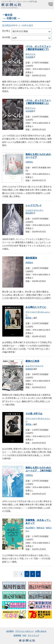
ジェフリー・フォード (34, 366)
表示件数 (6, 37)
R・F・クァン (31, 54)
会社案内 (10, 631)
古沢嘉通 (29, 57)
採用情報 (17, 635)
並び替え (6, 31)
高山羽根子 (30, 528)
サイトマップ (33, 635)
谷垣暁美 (29, 369)
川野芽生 (29, 162)
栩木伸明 (29, 213)
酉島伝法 (40, 528)
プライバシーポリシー (24, 631)
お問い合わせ (41, 631)
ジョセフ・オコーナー (34, 210)
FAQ (24, 635)
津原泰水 (29, 262)
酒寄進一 (29, 318)
